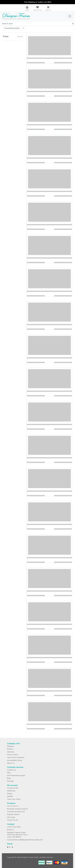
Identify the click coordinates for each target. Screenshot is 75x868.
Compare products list (16, 812)
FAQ (9, 773)
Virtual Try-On (13, 820)
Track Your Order (14, 799)
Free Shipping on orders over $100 (38, 2)
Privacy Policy (13, 755)
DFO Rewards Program (16, 776)
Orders (10, 794)
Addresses (11, 791)
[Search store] (38, 24)
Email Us (10, 830)
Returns (10, 749)
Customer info (13, 788)
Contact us (11, 770)
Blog (9, 778)
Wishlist (10, 796)
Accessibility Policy (15, 760)
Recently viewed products (17, 809)
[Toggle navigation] (70, 16)
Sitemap (10, 781)
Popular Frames (13, 814)
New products (13, 806)
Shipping (10, 746)
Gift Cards (11, 817)
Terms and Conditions (16, 757)
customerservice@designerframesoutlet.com (25, 840)
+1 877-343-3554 (14, 827)
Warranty (11, 752)
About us (11, 763)
